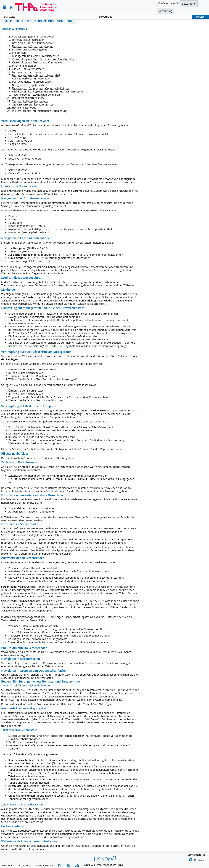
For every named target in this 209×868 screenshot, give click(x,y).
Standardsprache (196, 855)
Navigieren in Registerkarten (29, 85)
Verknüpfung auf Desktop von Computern (37, 62)
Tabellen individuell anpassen (30, 101)
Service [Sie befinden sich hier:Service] (198, 17)
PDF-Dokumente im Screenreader (32, 82)
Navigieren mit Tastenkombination (33, 46)
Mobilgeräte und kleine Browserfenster (35, 56)
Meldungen (19, 53)
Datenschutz (25, 865)
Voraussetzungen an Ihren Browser (33, 37)
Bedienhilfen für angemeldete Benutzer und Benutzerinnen (48, 91)
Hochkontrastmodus (24, 108)
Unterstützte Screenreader (28, 40)
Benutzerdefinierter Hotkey (28, 98)
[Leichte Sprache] (60, 865)
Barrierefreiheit (45, 865)
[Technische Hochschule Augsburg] (36, 7)
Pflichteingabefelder (24, 66)
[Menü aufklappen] (4, 7)
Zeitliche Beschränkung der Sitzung (33, 104)
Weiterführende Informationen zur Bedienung (40, 111)
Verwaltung (165, 11)
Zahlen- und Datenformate (28, 69)
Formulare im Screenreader (29, 72)
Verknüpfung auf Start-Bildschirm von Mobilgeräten (43, 59)
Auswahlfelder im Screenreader (31, 78)
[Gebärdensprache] (68, 865)
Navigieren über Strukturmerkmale (33, 43)
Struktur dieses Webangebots (30, 49)
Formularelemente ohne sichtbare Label (36, 75)
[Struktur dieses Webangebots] (77, 865)
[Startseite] (11, 7)
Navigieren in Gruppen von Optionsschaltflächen (41, 88)
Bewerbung (189, 4)
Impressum (7, 865)
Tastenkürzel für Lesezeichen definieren (36, 95)
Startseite (10, 17)
